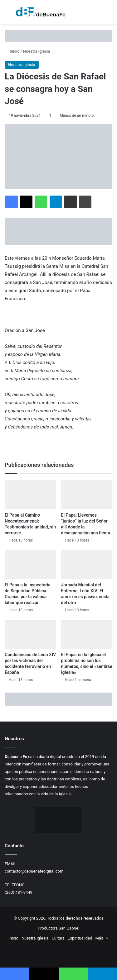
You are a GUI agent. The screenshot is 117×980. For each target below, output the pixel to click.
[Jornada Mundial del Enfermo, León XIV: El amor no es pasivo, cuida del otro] (87, 564)
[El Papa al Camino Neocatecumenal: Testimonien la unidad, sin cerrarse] (30, 495)
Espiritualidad (80, 938)
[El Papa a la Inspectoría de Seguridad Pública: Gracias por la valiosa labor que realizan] (30, 564)
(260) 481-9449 (19, 892)
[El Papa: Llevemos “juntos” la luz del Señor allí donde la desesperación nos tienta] (87, 495)
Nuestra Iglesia (37, 51)
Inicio (12, 51)
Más (99, 938)
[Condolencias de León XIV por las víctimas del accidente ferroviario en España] (30, 634)
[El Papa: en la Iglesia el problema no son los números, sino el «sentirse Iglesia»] (87, 634)
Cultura (58, 938)
